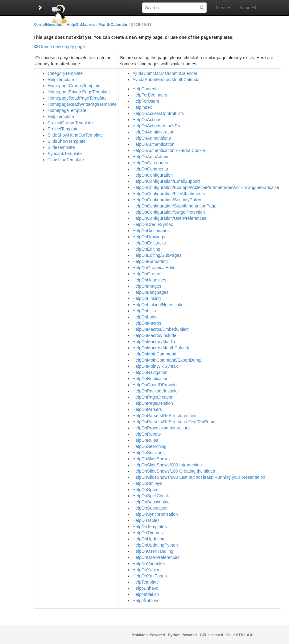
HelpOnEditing (146, 249)
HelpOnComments (150, 169)
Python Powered (182, 635)
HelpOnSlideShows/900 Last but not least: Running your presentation (199, 477)
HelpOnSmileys (147, 483)
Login (245, 8)
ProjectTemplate (63, 129)
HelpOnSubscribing (151, 502)
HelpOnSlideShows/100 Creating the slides (174, 471)
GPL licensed (211, 635)
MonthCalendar (113, 25)
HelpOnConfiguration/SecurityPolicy (167, 200)
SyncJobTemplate (65, 154)
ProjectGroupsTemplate (70, 123)
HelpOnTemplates (149, 527)
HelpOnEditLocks (149, 243)
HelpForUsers (146, 101)
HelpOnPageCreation (153, 397)
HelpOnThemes (147, 533)
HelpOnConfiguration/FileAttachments (169, 194)
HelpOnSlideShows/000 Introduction (167, 465)
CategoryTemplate (65, 73)
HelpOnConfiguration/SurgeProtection (169, 212)
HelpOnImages (147, 286)
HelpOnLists (144, 311)
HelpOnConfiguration (153, 175)
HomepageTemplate (67, 110)
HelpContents (145, 89)
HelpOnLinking (147, 298)
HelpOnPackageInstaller (156, 391)
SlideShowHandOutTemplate (75, 135)
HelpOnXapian (146, 570)
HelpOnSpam (145, 490)
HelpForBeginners (150, 95)
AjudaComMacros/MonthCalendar (165, 73)
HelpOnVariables (149, 564)
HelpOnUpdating (148, 539)
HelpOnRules (145, 440)
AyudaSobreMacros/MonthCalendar (167, 80)
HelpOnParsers (147, 409)
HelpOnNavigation (150, 372)
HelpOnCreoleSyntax (153, 224)
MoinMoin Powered (148, 635)
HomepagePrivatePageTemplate (79, 92)
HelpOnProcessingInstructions (161, 428)
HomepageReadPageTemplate (77, 98)
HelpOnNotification (150, 379)
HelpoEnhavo (145, 588)
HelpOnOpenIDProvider (155, 385)
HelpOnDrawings (149, 237)
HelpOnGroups (147, 274)
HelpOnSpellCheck (151, 496)
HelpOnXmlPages (149, 576)
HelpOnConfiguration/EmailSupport (166, 181)
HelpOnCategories (150, 163)
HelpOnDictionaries (151, 231)
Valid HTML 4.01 (240, 635)
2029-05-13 (141, 25)
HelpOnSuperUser (150, 508)
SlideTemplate (61, 147)
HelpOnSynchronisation (155, 514)
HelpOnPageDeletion (153, 403)
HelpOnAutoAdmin (150, 157)
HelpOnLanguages (150, 292)
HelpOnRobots (147, 434)
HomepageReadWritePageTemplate (82, 104)
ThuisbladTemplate (66, 160)
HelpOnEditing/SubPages (157, 255)
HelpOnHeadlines (149, 280)
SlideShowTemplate (67, 141)
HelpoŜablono (146, 601)
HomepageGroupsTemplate (74, 86)
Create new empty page (62, 47)
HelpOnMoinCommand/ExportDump (167, 360)
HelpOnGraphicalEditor (155, 268)
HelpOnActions (147, 120)
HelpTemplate (61, 80)
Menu (223, 8)
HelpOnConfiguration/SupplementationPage (174, 206)
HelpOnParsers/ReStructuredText (164, 416)
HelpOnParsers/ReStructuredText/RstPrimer (175, 422)
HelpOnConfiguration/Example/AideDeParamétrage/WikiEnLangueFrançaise (206, 187)
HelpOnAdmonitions (152, 138)
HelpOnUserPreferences (156, 557)
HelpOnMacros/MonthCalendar (162, 348)
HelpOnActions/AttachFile (157, 126)
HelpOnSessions (148, 453)
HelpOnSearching (149, 446)
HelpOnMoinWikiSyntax (155, 366)
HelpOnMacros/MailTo (154, 342)
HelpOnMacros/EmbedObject (160, 329)
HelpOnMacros (81, 25)
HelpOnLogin (145, 317)
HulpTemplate (61, 117)
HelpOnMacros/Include (154, 335)
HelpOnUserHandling (153, 551)
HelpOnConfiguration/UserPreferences (169, 218)
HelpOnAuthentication (153, 144)
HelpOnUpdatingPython (155, 545)
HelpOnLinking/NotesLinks (158, 305)
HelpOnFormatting (150, 261)
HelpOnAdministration (153, 132)
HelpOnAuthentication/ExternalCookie (169, 150)
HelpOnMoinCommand (154, 354)
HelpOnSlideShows (151, 459)
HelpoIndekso (146, 594)
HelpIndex (142, 107)
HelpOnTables (146, 520)
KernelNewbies (48, 25)
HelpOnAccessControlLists (158, 113)
